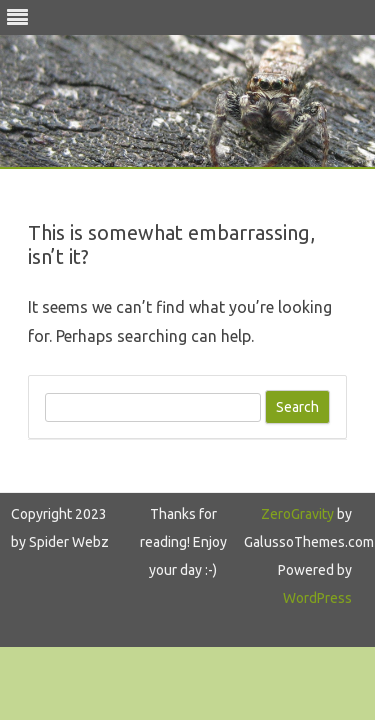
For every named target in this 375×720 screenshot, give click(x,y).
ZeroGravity (297, 514)
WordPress (317, 598)
